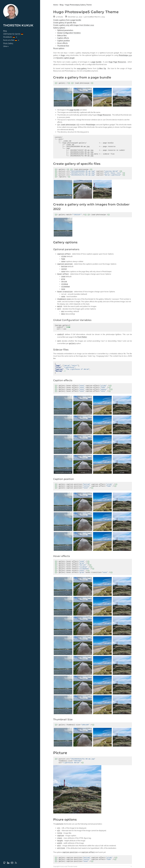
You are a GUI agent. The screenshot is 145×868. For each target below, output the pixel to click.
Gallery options (59, 28)
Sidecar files (62, 36)
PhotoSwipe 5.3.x (125, 55)
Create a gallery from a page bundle (67, 20)
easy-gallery (82, 68)
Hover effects (62, 43)
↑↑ (131, 866)
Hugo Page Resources (117, 62)
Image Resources (104, 115)
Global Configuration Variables (69, 33)
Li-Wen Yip (102, 68)
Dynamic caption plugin (66, 58)
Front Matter (82, 337)
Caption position (64, 41)
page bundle (96, 62)
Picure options (59, 48)
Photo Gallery (8, 43)
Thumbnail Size (63, 46)
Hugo (63, 55)
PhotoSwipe (91, 125)
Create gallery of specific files (65, 23)
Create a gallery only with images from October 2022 (74, 25)
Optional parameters (65, 30)
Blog (5, 31)
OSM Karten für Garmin (12, 34)
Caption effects (63, 38)
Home (56, 5)
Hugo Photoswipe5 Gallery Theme (78, 5)
